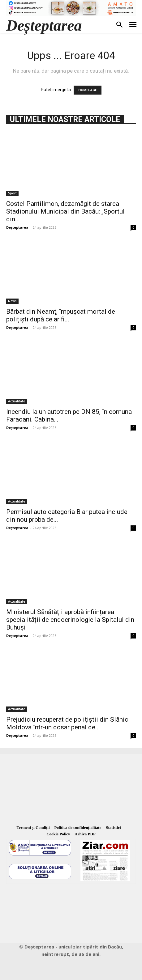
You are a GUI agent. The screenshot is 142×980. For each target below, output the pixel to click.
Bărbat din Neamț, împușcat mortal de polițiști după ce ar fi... (61, 315)
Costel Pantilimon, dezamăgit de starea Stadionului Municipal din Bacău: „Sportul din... (65, 211)
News (12, 301)
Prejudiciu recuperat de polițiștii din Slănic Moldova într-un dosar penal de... (67, 723)
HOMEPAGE (88, 90)
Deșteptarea (17, 227)
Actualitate (17, 401)
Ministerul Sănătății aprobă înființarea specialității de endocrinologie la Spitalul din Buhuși (70, 620)
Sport (12, 193)
